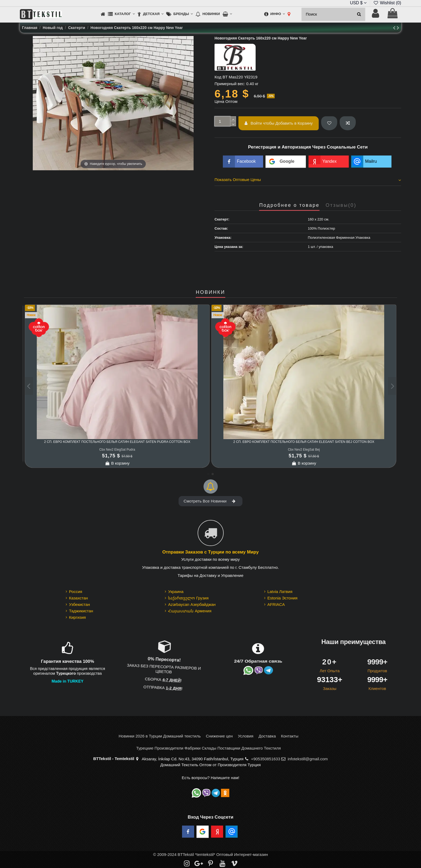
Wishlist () (387, 3)
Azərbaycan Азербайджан (192, 604)
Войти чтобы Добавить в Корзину (279, 123)
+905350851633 (266, 759)
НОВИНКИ (210, 292)
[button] (121, 14)
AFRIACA (276, 604)
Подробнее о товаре (289, 205)
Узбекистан (79, 604)
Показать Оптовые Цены (308, 180)
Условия (246, 736)
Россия (76, 592)
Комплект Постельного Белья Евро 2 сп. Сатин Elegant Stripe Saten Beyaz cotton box (117, 442)
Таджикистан (81, 611)
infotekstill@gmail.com (308, 759)
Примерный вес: (230, 84)
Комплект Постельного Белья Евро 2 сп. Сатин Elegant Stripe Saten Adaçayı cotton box (304, 442)
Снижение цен (219, 736)
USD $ (358, 3)
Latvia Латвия (280, 592)
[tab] (308, 180)
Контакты (290, 736)
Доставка (267, 736)
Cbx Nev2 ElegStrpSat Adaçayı (304, 450)
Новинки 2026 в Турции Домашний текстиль (160, 736)
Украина (176, 592)
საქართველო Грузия (188, 598)
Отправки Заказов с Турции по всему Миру (210, 552)
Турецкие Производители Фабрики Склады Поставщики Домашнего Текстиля (208, 748)
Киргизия (77, 617)
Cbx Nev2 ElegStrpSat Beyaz (117, 450)
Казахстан (78, 598)
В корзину (117, 463)
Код (218, 77)
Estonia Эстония (282, 598)
